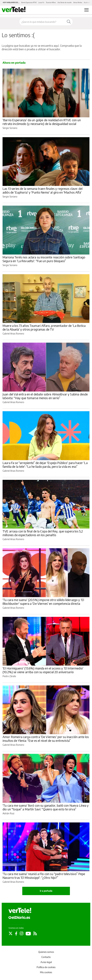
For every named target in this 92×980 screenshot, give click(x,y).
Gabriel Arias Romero (13, 334)
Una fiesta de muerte (65, 2)
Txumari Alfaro (51, 2)
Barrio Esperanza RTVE (29, 2)
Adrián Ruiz (8, 813)
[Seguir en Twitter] (11, 933)
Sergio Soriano (10, 128)
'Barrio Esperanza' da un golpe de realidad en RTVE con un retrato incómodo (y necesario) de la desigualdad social (42, 122)
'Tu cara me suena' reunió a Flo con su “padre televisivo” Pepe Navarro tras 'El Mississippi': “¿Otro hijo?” (44, 876)
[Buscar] (69, 22)
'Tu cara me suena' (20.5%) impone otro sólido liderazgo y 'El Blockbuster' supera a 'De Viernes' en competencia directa (43, 602)
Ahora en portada (14, 63)
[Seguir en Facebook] (16, 933)
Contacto (46, 957)
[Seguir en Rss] (35, 933)
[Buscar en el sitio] (42, 22)
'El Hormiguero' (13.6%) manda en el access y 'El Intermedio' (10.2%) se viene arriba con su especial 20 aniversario (43, 670)
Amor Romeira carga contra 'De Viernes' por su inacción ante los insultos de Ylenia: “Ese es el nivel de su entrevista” (46, 739)
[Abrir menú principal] (86, 10)
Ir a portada (46, 891)
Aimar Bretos (78, 2)
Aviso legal (46, 962)
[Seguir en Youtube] (28, 933)
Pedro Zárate (9, 676)
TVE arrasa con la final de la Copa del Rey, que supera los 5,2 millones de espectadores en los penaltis (43, 533)
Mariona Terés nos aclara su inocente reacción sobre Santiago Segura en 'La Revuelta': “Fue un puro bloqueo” (44, 259)
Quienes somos (46, 952)
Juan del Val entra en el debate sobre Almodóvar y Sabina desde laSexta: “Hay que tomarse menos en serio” (45, 396)
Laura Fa (41, 2)
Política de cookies (46, 967)
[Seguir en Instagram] (22, 933)
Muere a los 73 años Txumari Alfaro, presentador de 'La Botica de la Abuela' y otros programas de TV (44, 327)
